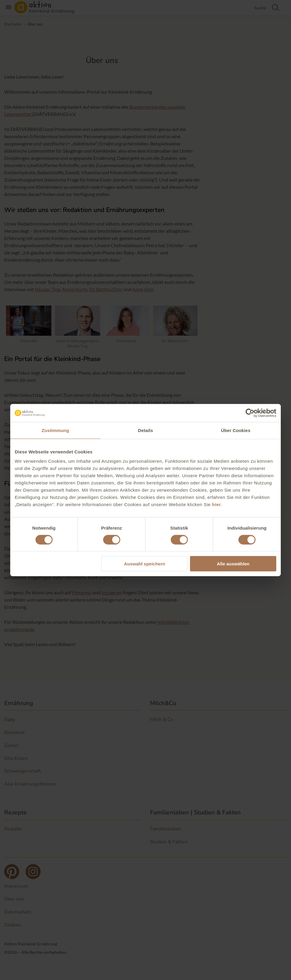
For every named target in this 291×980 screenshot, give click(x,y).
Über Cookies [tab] (236, 430)
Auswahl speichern (145, 564)
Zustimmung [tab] (55, 430)
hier (216, 504)
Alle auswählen (233, 564)
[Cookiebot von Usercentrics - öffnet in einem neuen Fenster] (250, 413)
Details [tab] (145, 430)
